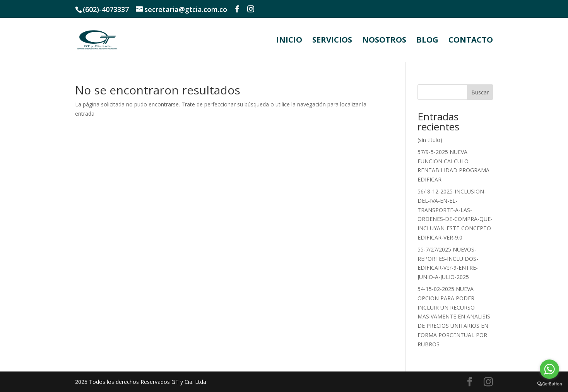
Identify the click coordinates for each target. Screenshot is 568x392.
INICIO (289, 41)
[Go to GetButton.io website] (549, 384)
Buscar (480, 92)
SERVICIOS (332, 41)
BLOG (427, 41)
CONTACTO (471, 41)
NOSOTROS (384, 41)
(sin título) (430, 140)
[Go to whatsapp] (549, 369)
